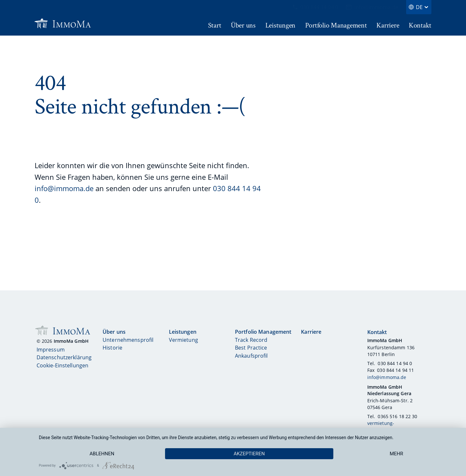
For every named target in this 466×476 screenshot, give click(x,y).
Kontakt (377, 332)
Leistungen (183, 332)
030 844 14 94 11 (395, 370)
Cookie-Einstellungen (63, 365)
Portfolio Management (263, 332)
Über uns (114, 332)
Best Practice (251, 347)
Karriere (311, 332)
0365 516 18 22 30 (397, 416)
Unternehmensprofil (128, 340)
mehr (396, 454)
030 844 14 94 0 (316, 7)
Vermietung (183, 340)
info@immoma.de (372, 7)
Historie (112, 347)
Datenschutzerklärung (64, 357)
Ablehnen (102, 454)
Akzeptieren (249, 454)
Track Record (251, 340)
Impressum (51, 349)
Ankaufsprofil (251, 356)
